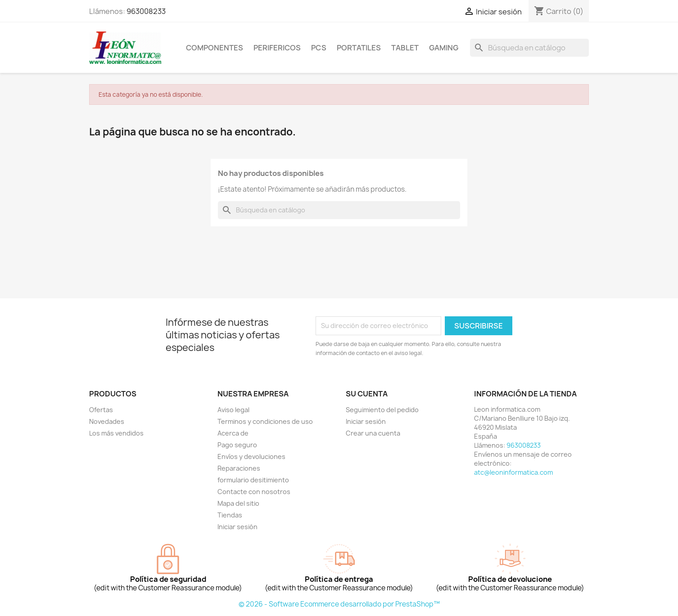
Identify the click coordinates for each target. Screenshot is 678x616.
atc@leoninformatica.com (513, 472)
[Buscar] (529, 48)
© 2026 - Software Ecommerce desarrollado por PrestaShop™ (339, 604)
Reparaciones (239, 468)
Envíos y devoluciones (251, 456)
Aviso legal (233, 410)
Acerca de (233, 433)
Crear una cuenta (373, 433)
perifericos (277, 48)
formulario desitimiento (253, 480)
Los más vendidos (116, 433)
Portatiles (359, 48)
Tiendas (230, 515)
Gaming (444, 48)
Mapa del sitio (238, 503)
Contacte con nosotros (254, 492)
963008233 (146, 11)
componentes (215, 48)
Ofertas (101, 410)
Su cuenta (367, 394)
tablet (405, 48)
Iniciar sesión (237, 527)
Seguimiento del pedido (382, 410)
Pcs (319, 48)
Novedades (107, 421)
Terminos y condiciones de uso (265, 421)
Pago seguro (237, 445)
